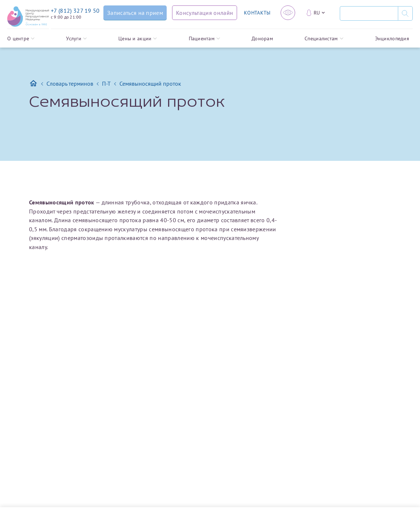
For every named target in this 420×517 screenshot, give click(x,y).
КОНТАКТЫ (257, 13)
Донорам (262, 38)
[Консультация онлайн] (205, 13)
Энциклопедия (392, 38)
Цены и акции (138, 38)
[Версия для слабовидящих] (288, 13)
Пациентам (205, 38)
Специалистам (324, 38)
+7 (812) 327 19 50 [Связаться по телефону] (75, 11)
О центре (21, 38)
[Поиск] (369, 13)
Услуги (76, 38)
